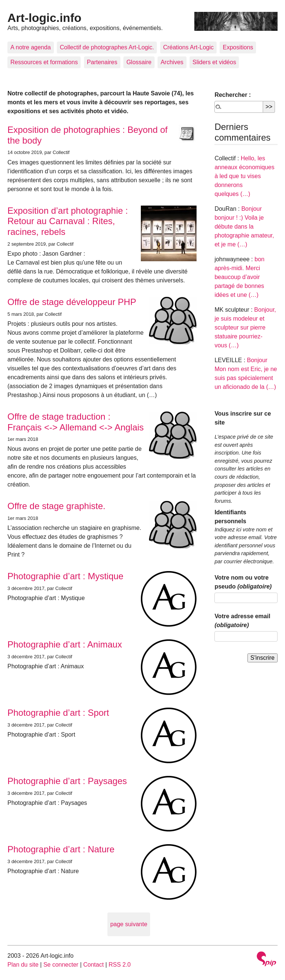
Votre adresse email (242, 621)
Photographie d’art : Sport (58, 713)
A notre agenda (31, 47)
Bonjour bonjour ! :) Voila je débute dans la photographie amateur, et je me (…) (244, 227)
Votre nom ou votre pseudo (243, 582)
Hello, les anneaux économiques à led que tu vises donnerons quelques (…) (244, 176)
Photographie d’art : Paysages (67, 781)
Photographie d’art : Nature (61, 849)
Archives (172, 62)
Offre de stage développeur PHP (72, 302)
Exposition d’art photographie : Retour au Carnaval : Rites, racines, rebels (68, 221)
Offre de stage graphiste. (56, 506)
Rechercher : (233, 95)
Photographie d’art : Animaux (65, 644)
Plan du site (23, 965)
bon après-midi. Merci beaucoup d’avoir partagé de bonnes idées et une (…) (239, 277)
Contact (93, 965)
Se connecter (61, 965)
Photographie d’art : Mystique (65, 576)
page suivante (129, 924)
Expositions (238, 47)
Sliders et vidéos (214, 62)
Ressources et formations (44, 62)
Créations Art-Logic (188, 47)
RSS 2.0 (120, 965)
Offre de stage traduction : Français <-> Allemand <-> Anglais (76, 422)
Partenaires (102, 62)
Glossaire (139, 62)
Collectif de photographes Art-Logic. (107, 47)
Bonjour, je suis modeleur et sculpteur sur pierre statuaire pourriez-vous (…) (245, 327)
